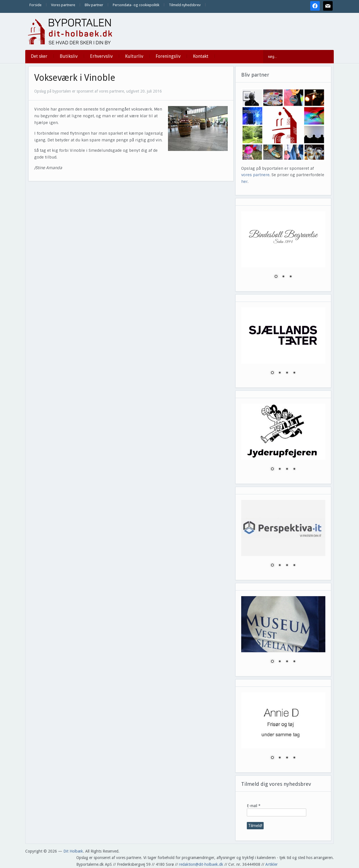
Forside (35, 5)
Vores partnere (63, 5)
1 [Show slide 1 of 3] (276, 277)
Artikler (271, 864)
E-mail (254, 806)
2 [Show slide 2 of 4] (280, 373)
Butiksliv (69, 56)
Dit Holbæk (73, 851)
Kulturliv (134, 56)
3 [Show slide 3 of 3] (291, 277)
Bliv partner (94, 5)
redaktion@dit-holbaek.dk (201, 864)
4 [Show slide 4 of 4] (294, 373)
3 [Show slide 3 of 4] (287, 373)
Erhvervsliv (101, 56)
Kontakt (201, 56)
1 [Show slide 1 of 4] (272, 373)
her (244, 182)
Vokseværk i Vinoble (75, 78)
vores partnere (255, 175)
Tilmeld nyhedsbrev (185, 5)
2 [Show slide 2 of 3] (283, 277)
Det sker (39, 56)
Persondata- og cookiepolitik (136, 5)
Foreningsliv (168, 56)
